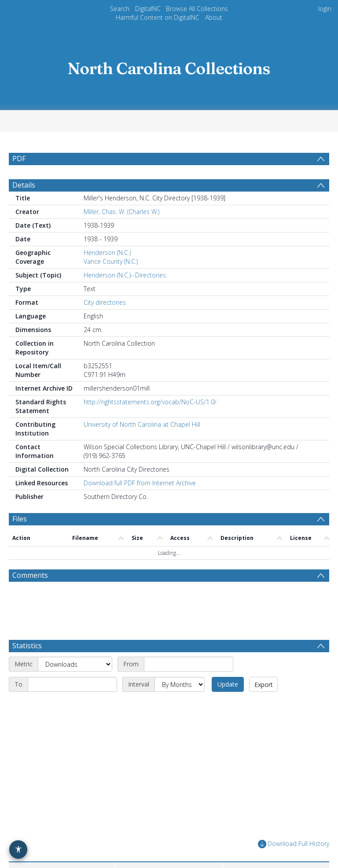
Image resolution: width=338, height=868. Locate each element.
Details (24, 185)
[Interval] (180, 684)
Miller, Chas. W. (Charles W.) (121, 212)
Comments (30, 575)
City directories (105, 302)
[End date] (72, 684)
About (214, 17)
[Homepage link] (169, 66)
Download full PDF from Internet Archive (140, 483)
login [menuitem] (325, 9)
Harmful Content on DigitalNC (158, 17)
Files (20, 519)
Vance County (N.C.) (111, 261)
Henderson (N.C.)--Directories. (125, 275)
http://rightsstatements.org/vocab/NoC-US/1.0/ (150, 402)
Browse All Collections (197, 9)
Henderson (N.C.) (107, 253)
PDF (19, 159)
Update (228, 684)
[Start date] (189, 664)
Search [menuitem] (120, 9)
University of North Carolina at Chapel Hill (142, 424)
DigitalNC (148, 9)
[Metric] (75, 664)
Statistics (27, 646)
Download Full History (294, 844)
